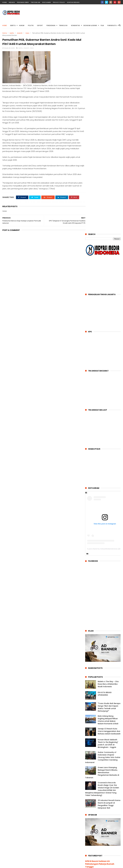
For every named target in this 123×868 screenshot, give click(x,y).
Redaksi (12, 2)
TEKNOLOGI (63, 25)
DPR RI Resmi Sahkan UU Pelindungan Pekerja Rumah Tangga (100, 664)
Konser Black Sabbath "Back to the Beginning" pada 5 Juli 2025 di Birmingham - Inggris (108, 543)
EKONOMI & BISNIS (90, 25)
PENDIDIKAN (51, 25)
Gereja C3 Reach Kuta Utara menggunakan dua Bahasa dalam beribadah (109, 531)
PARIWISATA (112, 25)
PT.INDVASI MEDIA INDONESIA (94, 866)
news (27, 33)
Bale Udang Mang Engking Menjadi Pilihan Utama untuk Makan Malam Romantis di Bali (108, 519)
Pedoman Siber (23, 2)
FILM (102, 25)
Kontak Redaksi (73, 2)
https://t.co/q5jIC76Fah (98, 724)
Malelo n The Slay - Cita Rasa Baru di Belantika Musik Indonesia (108, 484)
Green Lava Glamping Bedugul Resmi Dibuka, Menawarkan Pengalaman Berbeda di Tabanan (102, 572)
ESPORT (40, 25)
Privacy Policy (59, 2)
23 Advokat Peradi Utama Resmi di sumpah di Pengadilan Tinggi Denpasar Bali (109, 604)
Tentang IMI (35, 2)
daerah (20, 33)
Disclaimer (47, 2)
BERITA (13, 25)
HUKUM (22, 25)
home (5, 2)
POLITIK (31, 25)
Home (5, 25)
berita (12, 33)
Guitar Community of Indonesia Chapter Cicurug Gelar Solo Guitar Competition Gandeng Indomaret (103, 557)
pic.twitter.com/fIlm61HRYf (105, 732)
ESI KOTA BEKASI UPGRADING (105, 493)
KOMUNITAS (76, 25)
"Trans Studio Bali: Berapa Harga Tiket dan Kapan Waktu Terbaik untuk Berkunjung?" (109, 507)
